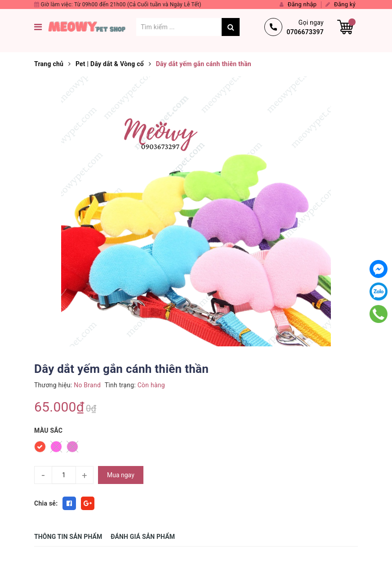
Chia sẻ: (46, 503)
